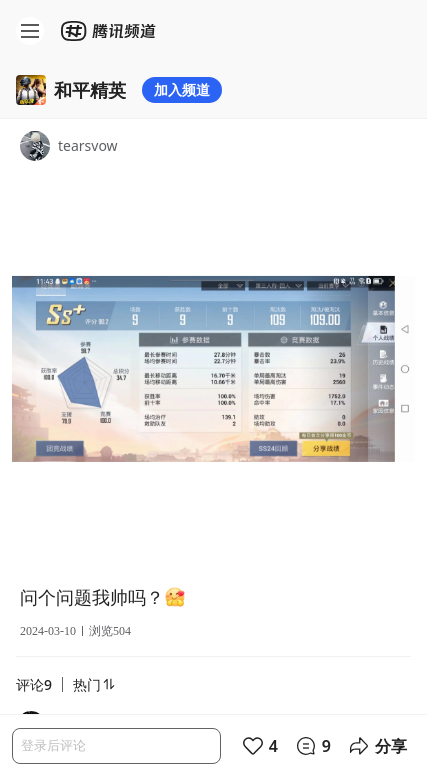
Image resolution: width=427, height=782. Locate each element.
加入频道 (182, 89)
